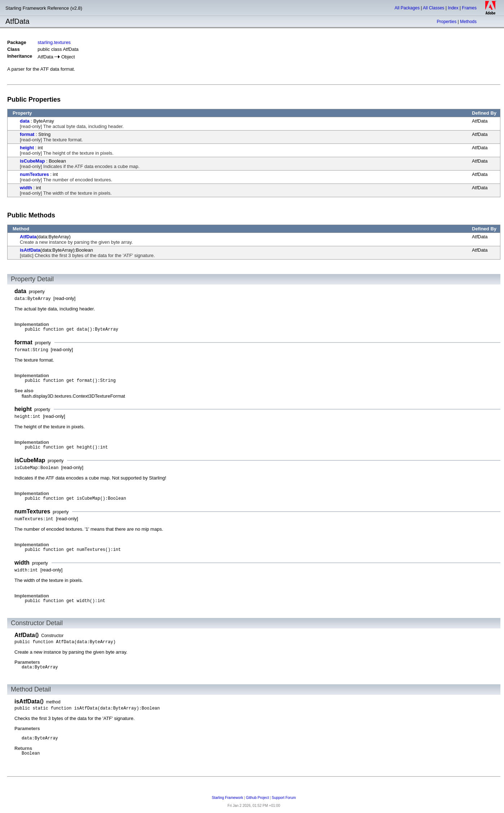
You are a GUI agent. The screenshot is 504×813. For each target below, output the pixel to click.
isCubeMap (32, 161)
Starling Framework (227, 798)
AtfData (28, 237)
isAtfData (30, 250)
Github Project (257, 798)
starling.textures (54, 42)
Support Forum (284, 798)
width (26, 188)
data (25, 121)
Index (453, 8)
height (27, 148)
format (27, 134)
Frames (469, 8)
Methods (468, 22)
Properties (446, 22)
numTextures (34, 174)
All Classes (434, 8)
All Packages (407, 8)
